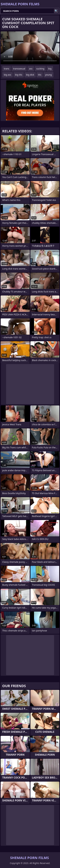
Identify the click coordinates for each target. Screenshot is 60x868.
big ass (8, 75)
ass (31, 69)
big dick (30, 75)
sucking (40, 69)
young (48, 75)
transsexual (19, 69)
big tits (19, 75)
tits (40, 75)
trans (7, 69)
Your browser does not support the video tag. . (30, 48)
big (50, 69)
